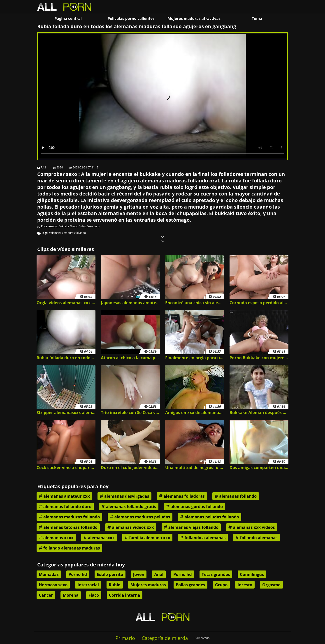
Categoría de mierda (165, 638)
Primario (125, 638)
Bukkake (64, 226)
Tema (257, 18)
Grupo (74, 226)
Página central (68, 18)
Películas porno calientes (131, 18)
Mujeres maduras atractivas (194, 18)
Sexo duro (93, 226)
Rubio (82, 226)
